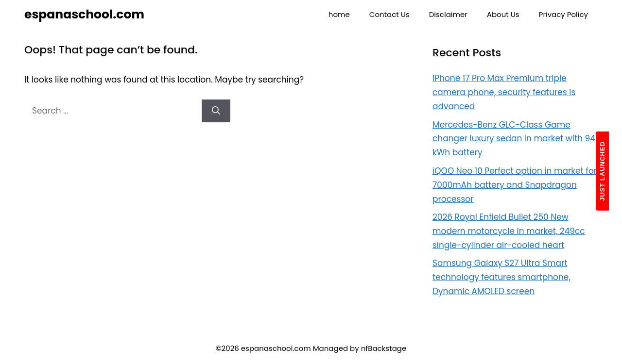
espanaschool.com (84, 14)
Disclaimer (448, 14)
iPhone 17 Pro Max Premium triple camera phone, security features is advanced (504, 92)
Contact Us (389, 14)
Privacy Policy (563, 14)
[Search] (216, 111)
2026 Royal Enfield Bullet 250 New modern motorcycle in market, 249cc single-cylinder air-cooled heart (509, 231)
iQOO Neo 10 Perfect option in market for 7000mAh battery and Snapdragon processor (515, 185)
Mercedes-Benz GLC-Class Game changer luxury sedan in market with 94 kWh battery (514, 139)
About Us (503, 14)
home (339, 14)
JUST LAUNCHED (602, 171)
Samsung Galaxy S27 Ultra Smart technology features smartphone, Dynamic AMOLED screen (501, 277)
